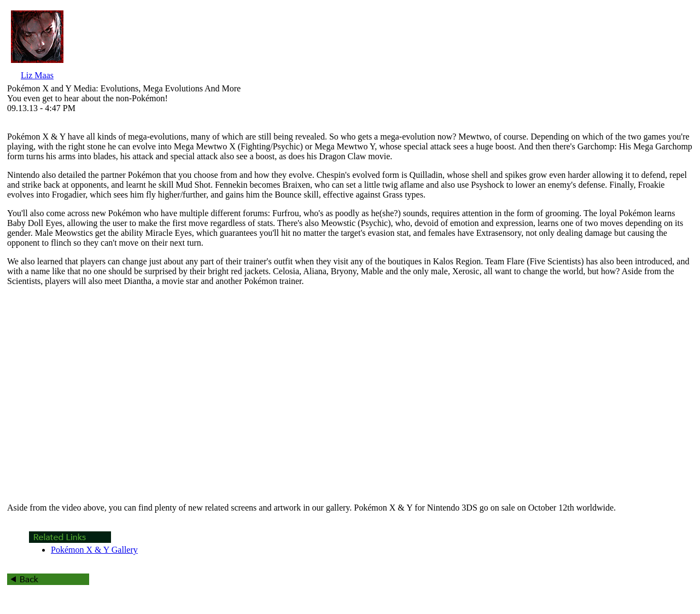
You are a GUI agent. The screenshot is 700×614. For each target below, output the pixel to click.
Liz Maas (37, 75)
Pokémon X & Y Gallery (94, 550)
